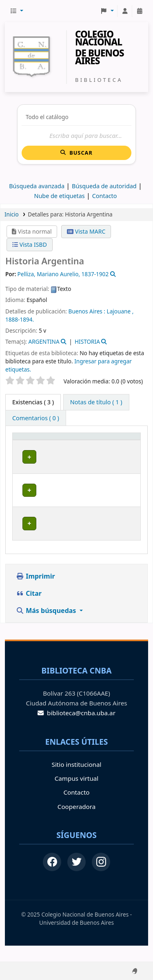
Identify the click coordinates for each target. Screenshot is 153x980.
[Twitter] (76, 878)
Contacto (76, 808)
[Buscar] (76, 136)
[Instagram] (101, 878)
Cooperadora (76, 822)
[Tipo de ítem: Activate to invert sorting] (33, 444)
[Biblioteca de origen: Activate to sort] (80, 444)
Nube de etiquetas (59, 196)
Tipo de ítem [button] (27, 444)
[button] (17, 11)
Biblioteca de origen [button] (72, 444)
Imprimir (35, 592)
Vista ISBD (30, 244)
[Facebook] (52, 878)
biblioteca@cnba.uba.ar (76, 729)
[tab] (96, 402)
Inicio (12, 214)
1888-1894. (20, 319)
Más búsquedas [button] (47, 626)
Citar (29, 609)
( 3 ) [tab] (33, 402)
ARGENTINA (44, 341)
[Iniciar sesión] (125, 11)
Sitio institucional (77, 780)
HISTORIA (87, 341)
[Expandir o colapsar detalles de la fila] (124, 473)
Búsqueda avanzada (37, 186)
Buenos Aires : (87, 311)
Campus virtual (76, 794)
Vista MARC (86, 231)
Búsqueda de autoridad (104, 186)
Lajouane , (120, 311)
